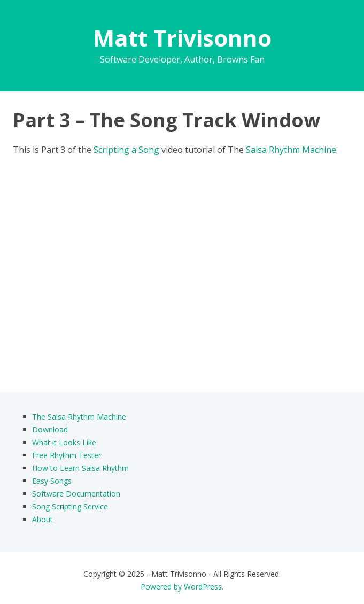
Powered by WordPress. (182, 587)
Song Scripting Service (70, 506)
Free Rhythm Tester (67, 455)
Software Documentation (76, 494)
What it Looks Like (64, 442)
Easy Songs (52, 481)
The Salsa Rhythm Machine (79, 417)
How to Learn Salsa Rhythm (80, 468)
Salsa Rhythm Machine (291, 150)
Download (50, 429)
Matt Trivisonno (182, 38)
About (42, 519)
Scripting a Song (126, 150)
